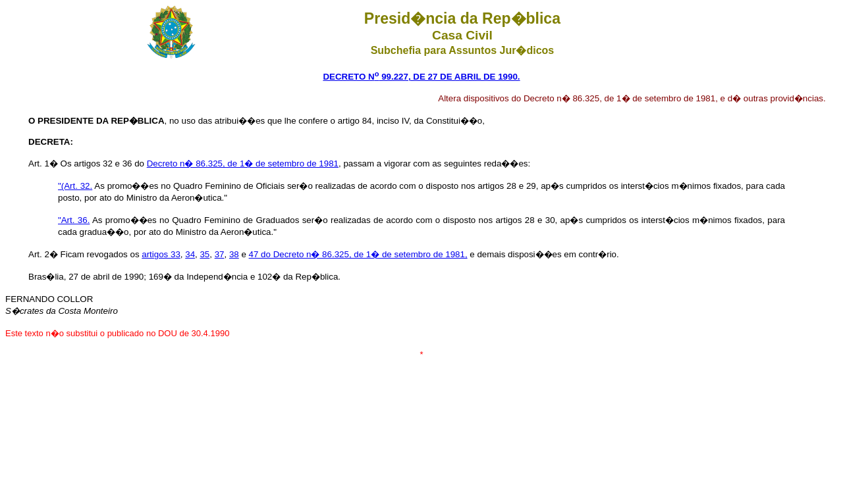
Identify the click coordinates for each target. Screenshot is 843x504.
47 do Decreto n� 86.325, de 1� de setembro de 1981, (358, 254)
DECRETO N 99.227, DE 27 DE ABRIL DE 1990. (421, 77)
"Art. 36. (74, 220)
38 (234, 254)
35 (204, 254)
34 (190, 254)
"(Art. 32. (75, 186)
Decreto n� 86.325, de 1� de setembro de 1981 (243, 164)
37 (220, 254)
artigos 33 (161, 254)
